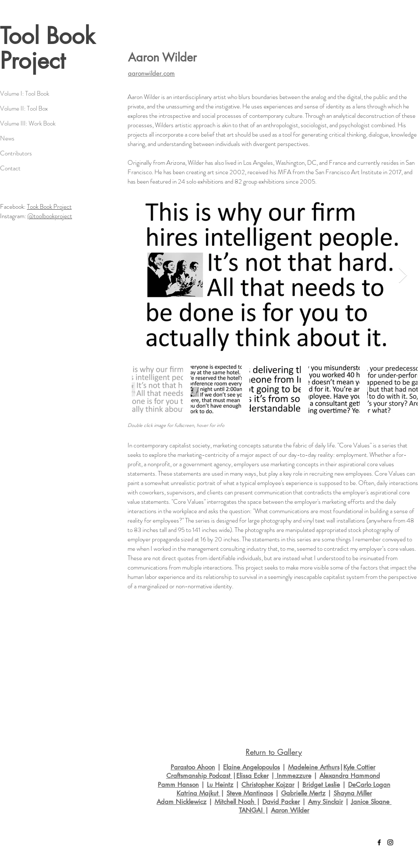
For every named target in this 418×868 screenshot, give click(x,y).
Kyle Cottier (359, 767)
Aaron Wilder (290, 810)
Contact (10, 168)
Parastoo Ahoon (193, 767)
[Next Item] (403, 276)
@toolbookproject (50, 216)
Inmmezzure (293, 776)
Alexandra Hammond (350, 776)
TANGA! (252, 810)
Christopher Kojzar (268, 785)
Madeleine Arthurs (314, 767)
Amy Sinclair (325, 802)
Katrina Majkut (199, 793)
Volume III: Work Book (28, 123)
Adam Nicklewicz (181, 802)
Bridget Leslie (321, 785)
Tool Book (48, 36)
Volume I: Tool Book (25, 94)
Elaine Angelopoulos (251, 767)
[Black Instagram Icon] (390, 842)
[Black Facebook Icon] (379, 842)
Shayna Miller (353, 793)
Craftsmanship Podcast (199, 776)
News (7, 138)
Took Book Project (49, 207)
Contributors (16, 153)
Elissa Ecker (253, 776)
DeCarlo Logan (369, 785)
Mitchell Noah (235, 802)
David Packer (281, 802)
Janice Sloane (371, 802)
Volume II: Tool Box (24, 108)
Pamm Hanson (178, 785)
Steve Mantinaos (250, 793)
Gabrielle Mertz (303, 793)
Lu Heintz (220, 785)
